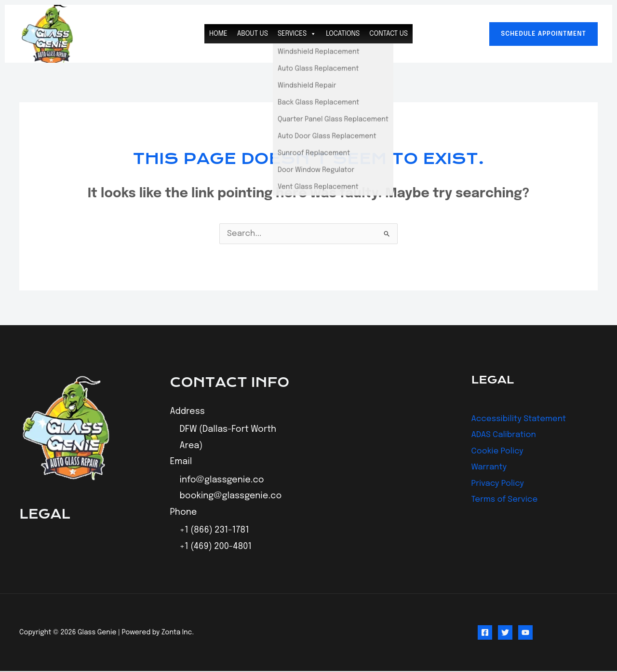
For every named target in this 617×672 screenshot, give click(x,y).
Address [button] (188, 412)
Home (218, 34)
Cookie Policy (499, 452)
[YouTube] (525, 633)
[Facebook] (485, 633)
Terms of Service (507, 500)
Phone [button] (184, 513)
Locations (343, 34)
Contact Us (389, 34)
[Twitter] (505, 633)
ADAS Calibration (506, 435)
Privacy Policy (500, 484)
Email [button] (181, 463)
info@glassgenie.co (222, 481)
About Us (253, 34)
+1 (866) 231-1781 (215, 531)
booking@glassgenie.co (231, 497)
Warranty (490, 467)
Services (297, 34)
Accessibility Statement (522, 419)
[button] (543, 34)
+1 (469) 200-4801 (216, 548)
